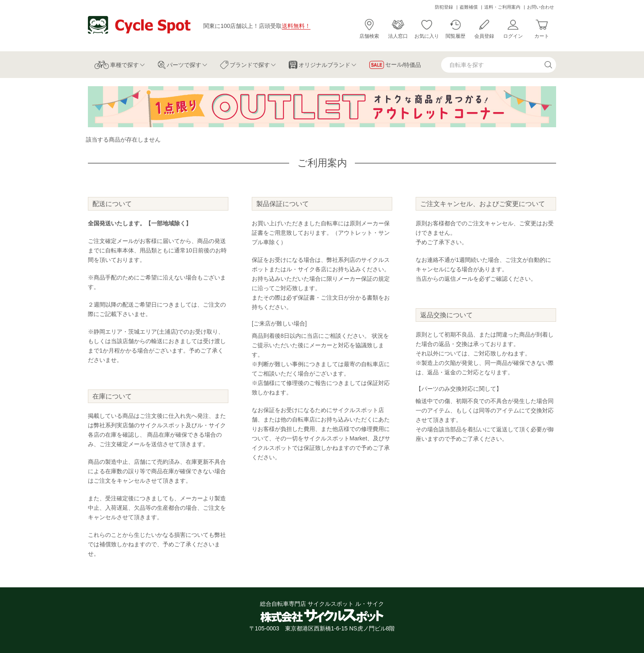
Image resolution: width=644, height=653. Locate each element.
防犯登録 (444, 7)
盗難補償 (469, 7)
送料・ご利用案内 (502, 7)
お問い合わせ (540, 7)
